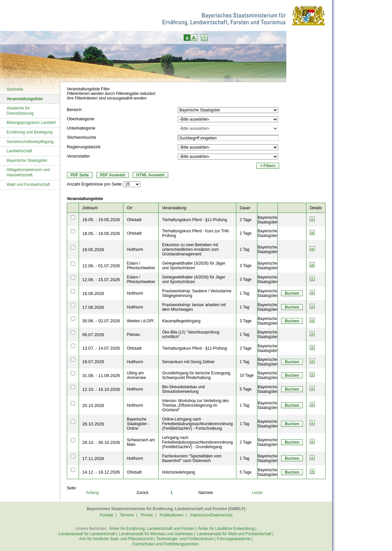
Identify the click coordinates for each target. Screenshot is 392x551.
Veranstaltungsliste (25, 99)
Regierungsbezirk (84, 147)
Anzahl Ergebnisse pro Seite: (95, 184)
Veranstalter (78, 156)
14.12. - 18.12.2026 (101, 472)
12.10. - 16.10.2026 (101, 389)
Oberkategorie (81, 119)
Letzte (257, 493)
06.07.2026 (93, 335)
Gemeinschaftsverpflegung (30, 142)
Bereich (74, 110)
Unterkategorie (81, 128)
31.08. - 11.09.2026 (101, 376)
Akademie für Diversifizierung (20, 111)
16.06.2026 (93, 293)
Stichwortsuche (81, 137)
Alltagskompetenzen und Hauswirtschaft (28, 172)
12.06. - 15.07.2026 (101, 280)
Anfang (92, 493)
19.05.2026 (93, 250)
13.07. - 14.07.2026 (101, 348)
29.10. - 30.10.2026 (101, 442)
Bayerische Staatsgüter (27, 160)
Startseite (15, 89)
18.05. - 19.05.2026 (101, 220)
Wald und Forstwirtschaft (28, 185)
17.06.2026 (93, 307)
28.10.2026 (93, 424)
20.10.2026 (93, 406)
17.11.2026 (93, 459)
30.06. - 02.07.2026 (101, 321)
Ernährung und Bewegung (29, 132)
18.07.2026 (93, 362)
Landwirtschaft (19, 151)
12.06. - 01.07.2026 (101, 266)
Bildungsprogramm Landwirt (31, 123)
